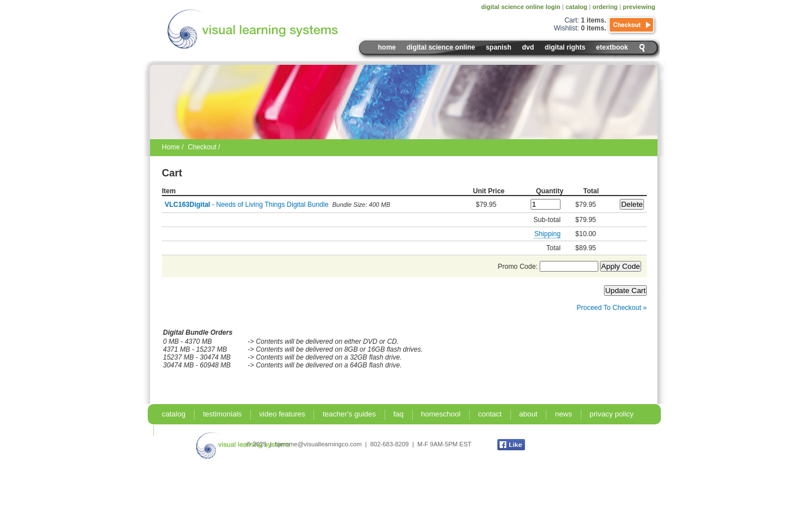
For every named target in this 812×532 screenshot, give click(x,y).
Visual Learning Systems (277, 29)
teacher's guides (349, 414)
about (529, 414)
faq (399, 414)
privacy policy (612, 414)
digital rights (565, 47)
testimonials (222, 414)
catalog (577, 7)
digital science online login (521, 7)
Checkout (632, 25)
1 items (592, 20)
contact (490, 414)
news (563, 414)
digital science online (441, 47)
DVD (528, 47)
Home (387, 47)
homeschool (441, 414)
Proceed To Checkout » (612, 308)
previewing (639, 7)
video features (283, 414)
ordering (605, 7)
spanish (498, 47)
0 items (592, 28)
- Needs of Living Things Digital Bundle (247, 205)
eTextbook (612, 47)
